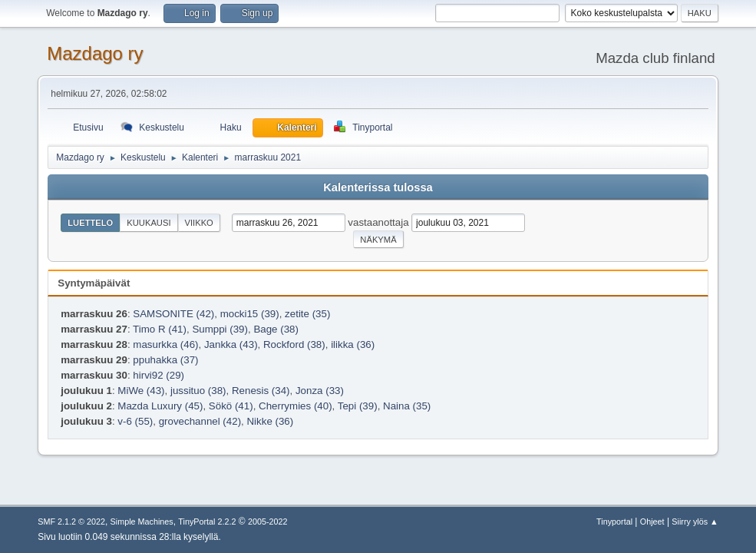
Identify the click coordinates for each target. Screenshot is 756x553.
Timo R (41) (160, 329)
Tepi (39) (358, 406)
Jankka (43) (231, 344)
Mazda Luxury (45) (160, 406)
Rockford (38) (294, 344)
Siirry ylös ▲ (695, 522)
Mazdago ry (95, 53)
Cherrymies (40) (295, 406)
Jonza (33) (320, 391)
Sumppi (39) (220, 329)
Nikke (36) (270, 421)
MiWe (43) (141, 391)
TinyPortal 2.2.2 (207, 522)
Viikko (199, 223)
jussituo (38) (198, 391)
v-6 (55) (135, 421)
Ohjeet (652, 522)
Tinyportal (614, 522)
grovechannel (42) (200, 421)
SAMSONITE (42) (173, 314)
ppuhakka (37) (165, 360)
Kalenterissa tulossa (378, 187)
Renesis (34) (261, 391)
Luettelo (90, 223)
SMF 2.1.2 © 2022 (71, 522)
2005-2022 (268, 522)
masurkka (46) (165, 344)
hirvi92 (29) (158, 375)
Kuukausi (149, 223)
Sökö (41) (231, 406)
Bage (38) (276, 329)
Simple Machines (142, 522)
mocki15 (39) (250, 314)
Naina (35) (407, 406)
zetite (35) (307, 314)
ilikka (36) (353, 344)
